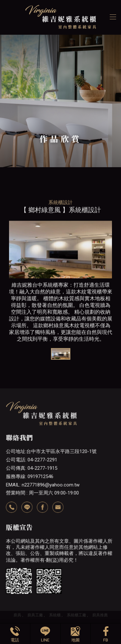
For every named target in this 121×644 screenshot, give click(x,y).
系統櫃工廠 (76, 615)
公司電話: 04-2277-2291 (31, 460)
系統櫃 (55, 615)
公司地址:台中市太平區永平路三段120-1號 (51, 451)
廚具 (17, 615)
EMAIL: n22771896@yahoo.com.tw (43, 485)
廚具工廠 (35, 615)
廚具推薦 (100, 615)
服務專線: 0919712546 (30, 476)
